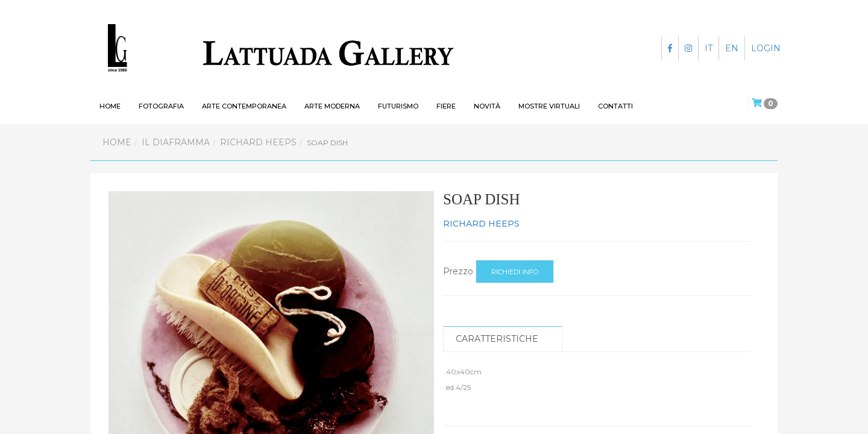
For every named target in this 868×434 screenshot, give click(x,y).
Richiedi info (515, 272)
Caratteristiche (497, 339)
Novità (487, 106)
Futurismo (398, 106)
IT (709, 48)
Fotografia (161, 106)
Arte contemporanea (244, 106)
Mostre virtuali (549, 106)
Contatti (615, 106)
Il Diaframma (176, 142)
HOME (110, 106)
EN (732, 48)
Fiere (446, 106)
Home (117, 142)
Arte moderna (332, 106)
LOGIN (766, 48)
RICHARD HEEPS (258, 142)
